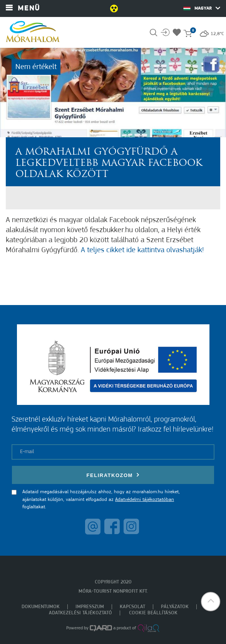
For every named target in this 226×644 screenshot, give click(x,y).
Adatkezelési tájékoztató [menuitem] (80, 613)
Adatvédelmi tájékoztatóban (145, 500)
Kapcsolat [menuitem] (132, 607)
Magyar (202, 8)
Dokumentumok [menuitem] (41, 607)
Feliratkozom (113, 475)
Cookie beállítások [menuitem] (153, 613)
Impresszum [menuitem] (90, 607)
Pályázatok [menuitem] (175, 607)
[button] (211, 602)
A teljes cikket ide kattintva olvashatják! (142, 250)
